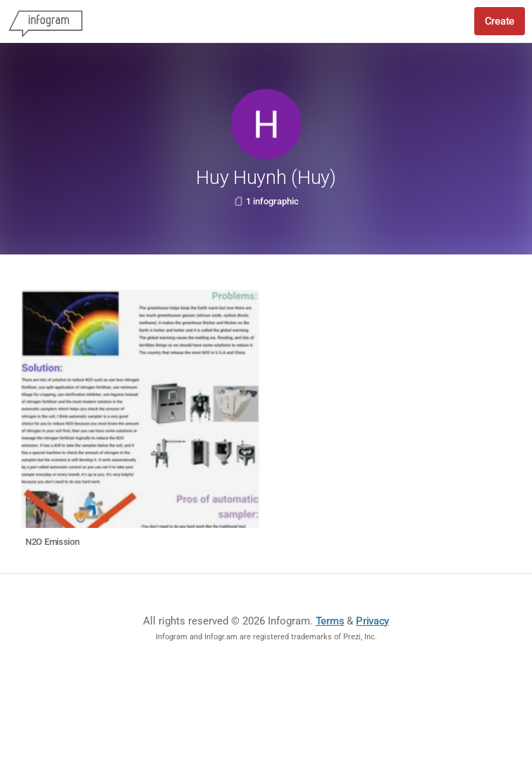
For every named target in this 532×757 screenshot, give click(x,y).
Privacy (372, 621)
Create (500, 21)
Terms (330, 621)
